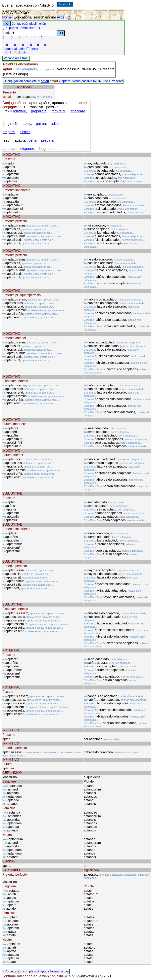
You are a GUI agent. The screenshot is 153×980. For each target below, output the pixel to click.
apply (27, 124)
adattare (20, 111)
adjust (56, 124)
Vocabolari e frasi (16, 58)
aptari (45, 81)
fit (16, 124)
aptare (45, 971)
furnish (25, 132)
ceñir (32, 140)
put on (41, 124)
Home (7, 17)
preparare (39, 111)
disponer (27, 149)
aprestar (9, 149)
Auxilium (64, 17)
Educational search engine (35, 17)
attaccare (78, 111)
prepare (9, 132)
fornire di (59, 111)
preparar (48, 140)
